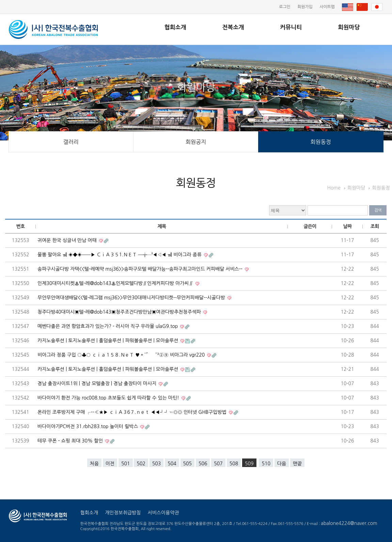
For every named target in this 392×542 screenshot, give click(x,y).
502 (141, 464)
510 (266, 464)
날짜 (348, 226)
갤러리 (71, 142)
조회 (375, 226)
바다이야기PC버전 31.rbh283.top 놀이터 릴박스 (88, 426)
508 (234, 464)
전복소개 (233, 27)
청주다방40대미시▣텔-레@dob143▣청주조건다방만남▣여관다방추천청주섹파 (120, 312)
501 (126, 464)
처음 (94, 464)
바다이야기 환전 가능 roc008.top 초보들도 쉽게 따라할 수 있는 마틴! (109, 398)
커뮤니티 (291, 27)
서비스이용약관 (163, 513)
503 (156, 464)
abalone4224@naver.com (349, 523)
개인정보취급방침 (123, 513)
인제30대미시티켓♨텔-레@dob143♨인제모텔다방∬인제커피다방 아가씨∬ (116, 283)
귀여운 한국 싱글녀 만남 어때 (68, 240)
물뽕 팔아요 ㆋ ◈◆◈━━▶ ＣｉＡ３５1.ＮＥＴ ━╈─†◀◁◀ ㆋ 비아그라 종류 (120, 255)
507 (218, 464)
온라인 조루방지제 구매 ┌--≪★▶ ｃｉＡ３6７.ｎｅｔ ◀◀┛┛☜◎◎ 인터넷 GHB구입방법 (133, 412)
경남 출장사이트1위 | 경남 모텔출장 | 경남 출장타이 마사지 (98, 383)
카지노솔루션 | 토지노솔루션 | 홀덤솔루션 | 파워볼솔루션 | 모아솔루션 (108, 341)
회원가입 (305, 7)
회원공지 (196, 142)
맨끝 (297, 464)
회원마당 (349, 27)
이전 (110, 464)
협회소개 (175, 27)
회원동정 (321, 142)
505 (187, 464)
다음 (282, 464)
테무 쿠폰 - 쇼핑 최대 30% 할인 (71, 441)
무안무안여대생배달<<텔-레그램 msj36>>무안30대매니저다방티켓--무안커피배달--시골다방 (132, 298)
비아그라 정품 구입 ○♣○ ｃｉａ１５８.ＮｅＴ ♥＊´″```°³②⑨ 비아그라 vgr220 (122, 355)
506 (203, 464)
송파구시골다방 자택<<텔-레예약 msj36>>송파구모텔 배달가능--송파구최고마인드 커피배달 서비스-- (141, 269)
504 (172, 464)
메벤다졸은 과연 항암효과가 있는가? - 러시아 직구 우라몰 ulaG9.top (108, 326)
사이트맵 (327, 7)
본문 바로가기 (0, 0)
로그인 (285, 7)
